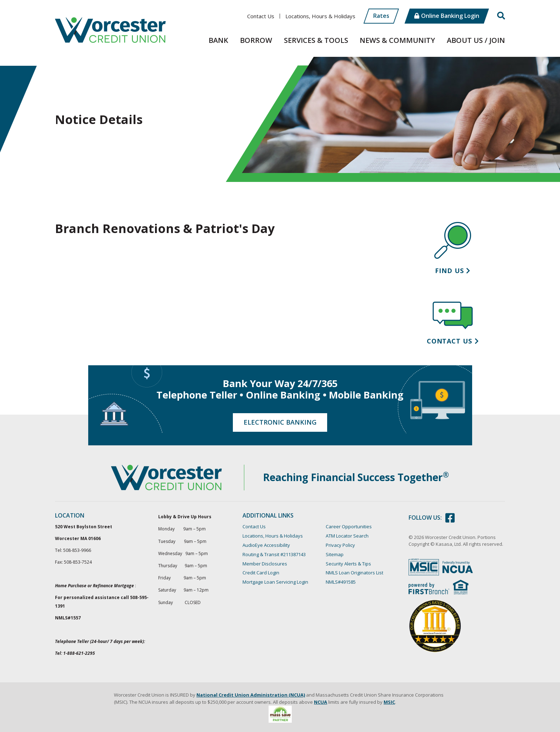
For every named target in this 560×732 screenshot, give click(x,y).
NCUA (321, 702)
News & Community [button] (397, 40)
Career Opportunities (349, 526)
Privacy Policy (340, 545)
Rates (381, 16)
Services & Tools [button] (316, 40)
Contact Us (261, 16)
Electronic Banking (280, 422)
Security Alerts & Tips (348, 564)
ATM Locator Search (347, 536)
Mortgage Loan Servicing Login (275, 582)
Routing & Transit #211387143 (274, 554)
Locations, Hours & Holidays (320, 16)
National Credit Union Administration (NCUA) (251, 695)
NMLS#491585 (341, 582)
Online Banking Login (450, 16)
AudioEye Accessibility (266, 545)
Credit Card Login (261, 573)
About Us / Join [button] (476, 40)
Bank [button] (218, 40)
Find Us (449, 271)
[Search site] (501, 16)
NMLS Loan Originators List (354, 573)
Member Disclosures (265, 564)
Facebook (450, 518)
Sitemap (335, 554)
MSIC (389, 702)
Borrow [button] (256, 40)
